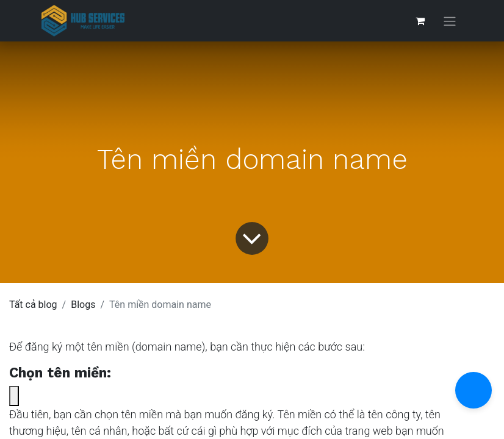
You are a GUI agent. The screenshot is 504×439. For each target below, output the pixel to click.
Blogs (83, 305)
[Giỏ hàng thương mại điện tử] (420, 21)
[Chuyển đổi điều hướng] (450, 21)
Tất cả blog (33, 305)
